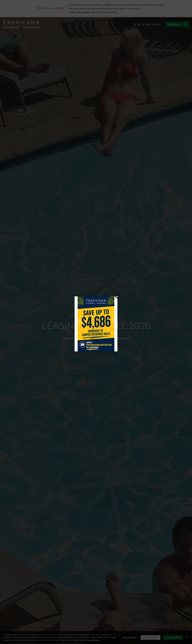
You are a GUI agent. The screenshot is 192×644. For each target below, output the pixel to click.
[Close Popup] (117, 296)
